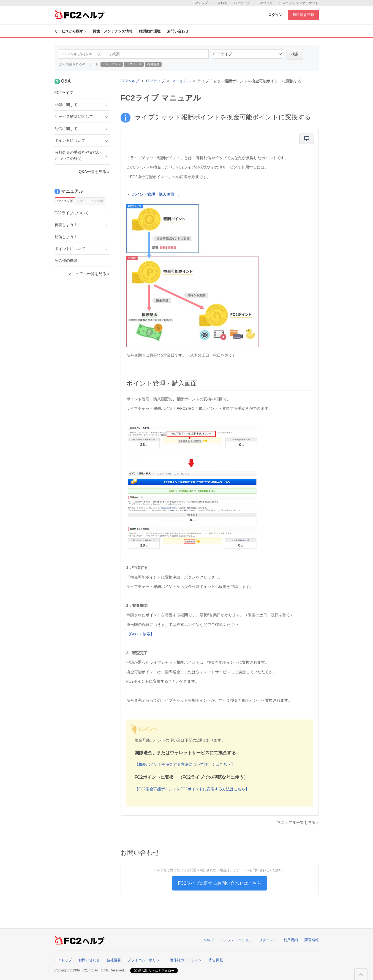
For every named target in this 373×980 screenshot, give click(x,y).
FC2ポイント (112, 64)
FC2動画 (221, 3)
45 (247, 54)
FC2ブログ (265, 3)
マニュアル (181, 81)
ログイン (275, 15)
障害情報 (312, 940)
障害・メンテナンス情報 (113, 31)
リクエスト (268, 940)
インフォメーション (236, 940)
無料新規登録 (303, 15)
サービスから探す (70, 31)
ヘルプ (208, 940)
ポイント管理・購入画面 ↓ (156, 194)
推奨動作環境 (150, 31)
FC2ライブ (242, 3)
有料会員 (153, 64)
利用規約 (291, 940)
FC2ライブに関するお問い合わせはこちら (219, 883)
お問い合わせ (178, 31)
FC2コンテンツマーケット (299, 3)
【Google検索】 (140, 634)
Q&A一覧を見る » (94, 172)
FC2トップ (200, 3)
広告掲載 (216, 960)
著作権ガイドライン (186, 960)
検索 (295, 54)
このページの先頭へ (361, 974)
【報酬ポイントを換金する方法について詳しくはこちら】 (185, 764)
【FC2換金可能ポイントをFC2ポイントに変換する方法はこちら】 (192, 789)
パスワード (134, 64)
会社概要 (114, 960)
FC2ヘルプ (130, 81)
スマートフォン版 (90, 201)
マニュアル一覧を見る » (298, 822)
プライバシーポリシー (145, 960)
